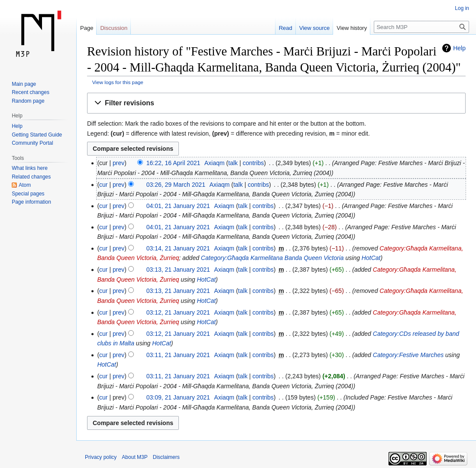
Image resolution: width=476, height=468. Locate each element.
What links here (30, 168)
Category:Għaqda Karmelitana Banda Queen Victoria (272, 258)
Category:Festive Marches (408, 355)
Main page (24, 84)
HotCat (371, 258)
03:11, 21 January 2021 (178, 355)
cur (103, 185)
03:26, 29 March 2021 (176, 185)
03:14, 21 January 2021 (178, 248)
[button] (276, 103)
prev (118, 163)
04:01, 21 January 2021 (178, 206)
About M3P (134, 457)
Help (459, 48)
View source (315, 28)
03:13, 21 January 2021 (178, 270)
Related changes (31, 177)
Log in (462, 8)
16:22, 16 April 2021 (173, 163)
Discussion (114, 28)
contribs (253, 163)
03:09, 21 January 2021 (178, 397)
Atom (25, 185)
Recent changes (31, 92)
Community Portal (32, 143)
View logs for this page (118, 82)
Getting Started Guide (37, 135)
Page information (31, 202)
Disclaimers (166, 457)
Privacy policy (101, 457)
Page (87, 28)
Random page (28, 101)
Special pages (28, 194)
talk (233, 163)
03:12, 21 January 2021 (178, 312)
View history (352, 28)
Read (286, 28)
